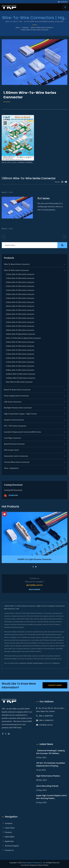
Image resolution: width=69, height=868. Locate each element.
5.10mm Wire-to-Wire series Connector (20, 350)
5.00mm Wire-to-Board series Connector (20, 334)
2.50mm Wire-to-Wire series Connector (20, 286)
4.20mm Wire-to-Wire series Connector (20, 322)
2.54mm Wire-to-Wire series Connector (20, 290)
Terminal (30, 663)
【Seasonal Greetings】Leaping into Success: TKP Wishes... (50, 752)
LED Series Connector (13, 402)
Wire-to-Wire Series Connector (42, 27)
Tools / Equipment (11, 468)
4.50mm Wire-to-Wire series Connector (20, 326)
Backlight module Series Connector (18, 408)
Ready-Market (44, 865)
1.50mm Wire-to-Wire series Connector (34, 30)
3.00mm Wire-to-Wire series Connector (20, 294)
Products (8, 832)
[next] (65, 237)
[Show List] (66, 182)
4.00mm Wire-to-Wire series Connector (20, 314)
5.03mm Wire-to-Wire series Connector (20, 342)
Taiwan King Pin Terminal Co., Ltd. (34, 863)
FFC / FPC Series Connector (15, 426)
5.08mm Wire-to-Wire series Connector (20, 346)
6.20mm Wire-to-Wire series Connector (20, 358)
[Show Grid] (62, 182)
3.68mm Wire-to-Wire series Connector (20, 302)
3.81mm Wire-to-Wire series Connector (20, 306)
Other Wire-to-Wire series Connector (19, 382)
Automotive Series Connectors (16, 456)
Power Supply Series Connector (16, 396)
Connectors (23, 663)
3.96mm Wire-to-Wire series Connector (20, 310)
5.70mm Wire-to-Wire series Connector (20, 354)
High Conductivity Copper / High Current (20, 414)
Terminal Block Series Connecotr (17, 462)
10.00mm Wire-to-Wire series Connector (20, 374)
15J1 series (44, 198)
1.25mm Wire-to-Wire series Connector (20, 274)
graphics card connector (14, 420)
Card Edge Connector (12, 438)
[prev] (3, 237)
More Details (34, 590)
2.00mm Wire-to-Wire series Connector (20, 282)
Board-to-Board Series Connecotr (17, 390)
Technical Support (12, 846)
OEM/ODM (10, 837)
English (64, 2)
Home (18, 27)
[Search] (30, 245)
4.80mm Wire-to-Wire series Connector (20, 330)
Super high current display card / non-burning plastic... (52, 797)
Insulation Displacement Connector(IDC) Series (23, 432)
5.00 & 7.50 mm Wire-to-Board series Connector (23, 338)
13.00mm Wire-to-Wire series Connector (20, 378)
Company (9, 823)
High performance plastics (48, 776)
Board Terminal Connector (14, 444)
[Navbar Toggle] (65, 7)
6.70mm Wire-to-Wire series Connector (20, 366)
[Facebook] (3, 734)
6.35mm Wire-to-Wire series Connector (20, 362)
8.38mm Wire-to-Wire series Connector (20, 370)
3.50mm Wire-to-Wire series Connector (20, 298)
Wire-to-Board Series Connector (17, 264)
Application (9, 841)
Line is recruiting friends (47, 786)
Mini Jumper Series (12, 450)
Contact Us (56, 663)
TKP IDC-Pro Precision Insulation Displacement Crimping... (51, 764)
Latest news (10, 828)
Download (11, 495)
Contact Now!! (55, 685)
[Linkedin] (9, 734)
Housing (35, 663)
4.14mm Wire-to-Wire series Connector (20, 318)
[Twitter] (6, 734)
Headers (41, 663)
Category (25, 27)
